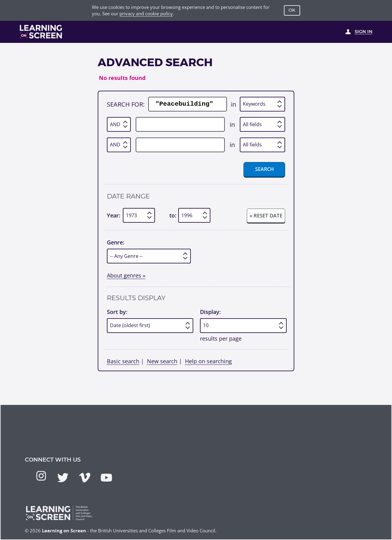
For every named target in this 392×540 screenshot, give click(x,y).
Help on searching (208, 361)
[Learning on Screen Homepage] (41, 32)
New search (162, 361)
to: (173, 215)
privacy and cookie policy (146, 13)
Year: (114, 215)
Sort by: (117, 312)
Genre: (116, 242)
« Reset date (266, 215)
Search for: (126, 104)
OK (292, 10)
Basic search (123, 361)
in (234, 104)
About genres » (126, 275)
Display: (210, 312)
